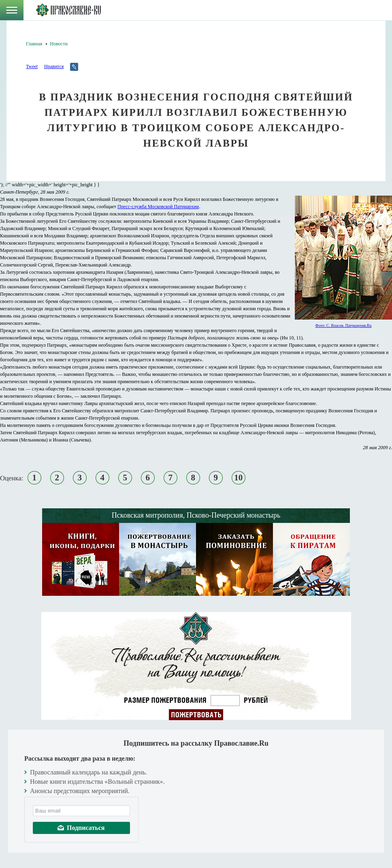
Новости (59, 44)
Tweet (32, 66)
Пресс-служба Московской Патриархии (158, 207)
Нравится (54, 66)
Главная (34, 44)
